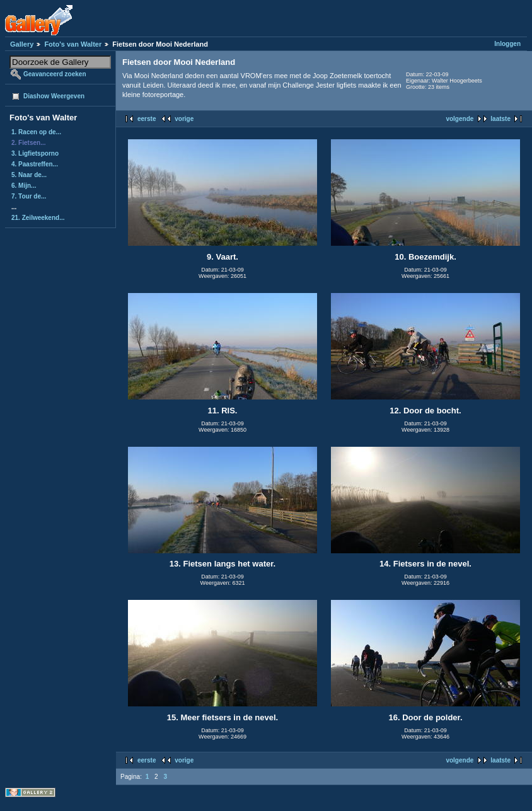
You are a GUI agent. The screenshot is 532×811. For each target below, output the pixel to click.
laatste (500, 119)
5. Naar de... (29, 175)
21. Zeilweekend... (38, 218)
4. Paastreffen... (35, 164)
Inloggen (507, 44)
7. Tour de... (29, 196)
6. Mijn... (24, 186)
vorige (184, 119)
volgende (460, 119)
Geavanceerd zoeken (55, 74)
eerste (147, 119)
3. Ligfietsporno (35, 153)
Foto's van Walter (73, 44)
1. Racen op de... (36, 132)
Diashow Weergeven (54, 96)
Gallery (22, 44)
